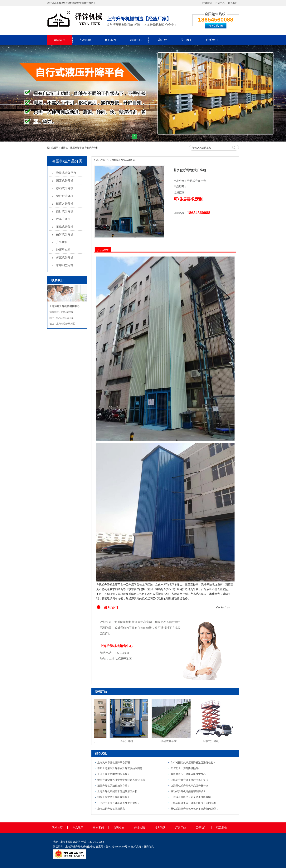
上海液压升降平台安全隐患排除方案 (191, 797)
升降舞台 (62, 242)
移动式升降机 (65, 188)
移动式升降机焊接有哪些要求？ (188, 791)
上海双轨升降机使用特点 (111, 809)
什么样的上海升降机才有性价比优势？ (119, 803)
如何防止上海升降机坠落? (185, 768)
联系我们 (233, 3)
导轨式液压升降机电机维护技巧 (188, 774)
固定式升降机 (65, 181)
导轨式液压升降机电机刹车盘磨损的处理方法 (195, 809)
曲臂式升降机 (65, 234)
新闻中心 (136, 40)
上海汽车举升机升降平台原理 (114, 763)
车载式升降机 (65, 227)
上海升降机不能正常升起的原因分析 (117, 791)
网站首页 (60, 40)
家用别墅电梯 (65, 265)
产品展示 (85, 40)
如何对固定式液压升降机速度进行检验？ (193, 763)
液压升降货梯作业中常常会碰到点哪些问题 (121, 780)
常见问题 (160, 828)
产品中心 (220, 3)
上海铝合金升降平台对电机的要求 (189, 780)
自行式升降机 (65, 211)
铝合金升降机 (65, 196)
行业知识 (139, 828)
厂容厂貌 (161, 40)
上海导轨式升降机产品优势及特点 (189, 786)
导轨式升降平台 (66, 173)
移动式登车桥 (169, 741)
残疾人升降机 (65, 204)
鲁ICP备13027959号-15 (118, 847)
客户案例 (110, 40)
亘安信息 (149, 847)
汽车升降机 (63, 219)
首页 (96, 160)
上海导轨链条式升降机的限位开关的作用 (193, 803)
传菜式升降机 (65, 257)
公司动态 (119, 828)
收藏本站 (207, 3)
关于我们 (187, 40)
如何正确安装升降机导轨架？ (114, 797)
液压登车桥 (63, 250)
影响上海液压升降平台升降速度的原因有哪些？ (121, 768)
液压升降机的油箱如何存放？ (114, 786)
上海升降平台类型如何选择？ (114, 774)
